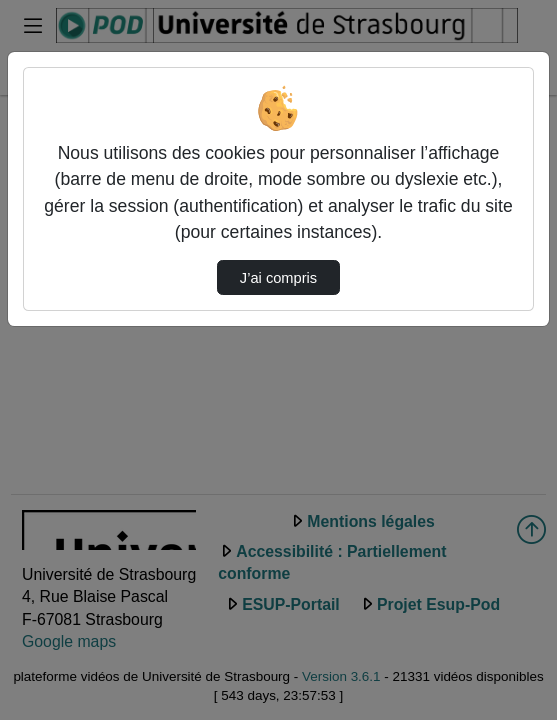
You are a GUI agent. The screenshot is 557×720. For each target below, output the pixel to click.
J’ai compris (278, 278)
